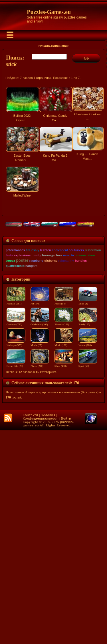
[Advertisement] (53, 263)
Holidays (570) (16, 557)
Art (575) (40, 516)
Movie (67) (40, 557)
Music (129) (65, 557)
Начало (44, 46)
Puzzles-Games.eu (49, 12)
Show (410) (65, 578)
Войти (66, 632)
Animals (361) (16, 516)
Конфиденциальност (40, 632)
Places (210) (40, 578)
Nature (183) (89, 557)
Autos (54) (65, 516)
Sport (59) (89, 578)
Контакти (31, 629)
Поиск (55, 46)
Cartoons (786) (16, 536)
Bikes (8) (89, 516)
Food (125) (89, 536)
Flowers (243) (65, 536)
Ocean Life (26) (16, 578)
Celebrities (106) (40, 536)
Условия (48, 629)
